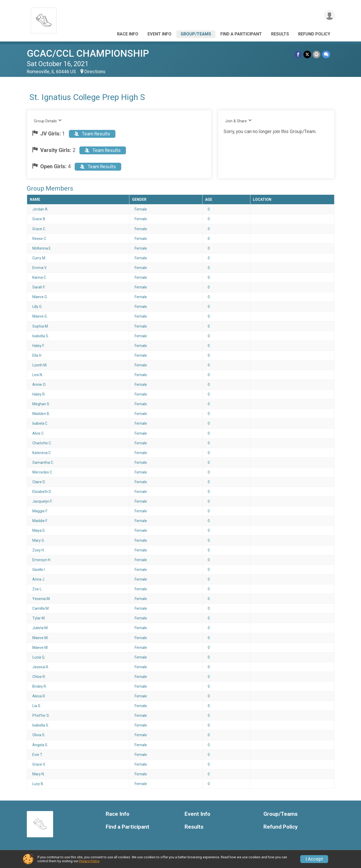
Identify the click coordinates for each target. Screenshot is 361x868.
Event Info (159, 34)
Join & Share (239, 121)
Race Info (128, 34)
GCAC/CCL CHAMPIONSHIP (88, 53)
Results (280, 34)
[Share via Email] (317, 54)
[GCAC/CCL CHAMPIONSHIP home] (44, 19)
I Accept (314, 859)
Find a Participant (241, 34)
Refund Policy (314, 34)
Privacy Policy (89, 861)
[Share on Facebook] (298, 54)
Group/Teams (196, 34)
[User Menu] (330, 15)
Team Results (92, 134)
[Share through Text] (326, 54)
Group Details (48, 121)
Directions (95, 72)
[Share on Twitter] (307, 54)
